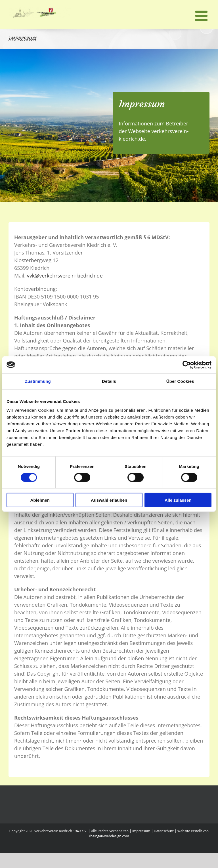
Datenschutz (164, 831)
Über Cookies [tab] (180, 381)
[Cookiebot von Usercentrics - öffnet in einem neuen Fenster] (187, 365)
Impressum (141, 831)
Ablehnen (40, 500)
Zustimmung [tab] (38, 381)
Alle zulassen (178, 500)
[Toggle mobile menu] (202, 16)
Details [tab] (109, 381)
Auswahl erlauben (109, 500)
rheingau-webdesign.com (109, 836)
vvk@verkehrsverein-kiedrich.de (65, 276)
